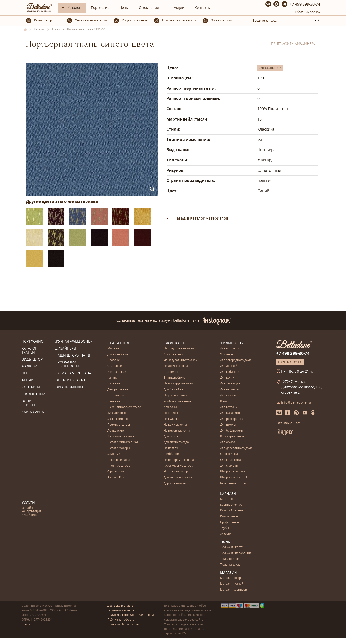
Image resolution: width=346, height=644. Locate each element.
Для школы (228, 425)
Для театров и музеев (179, 478)
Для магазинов (231, 413)
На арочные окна (176, 366)
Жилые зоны (232, 343)
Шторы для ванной (234, 478)
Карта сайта (33, 412)
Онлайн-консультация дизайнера (32, 511)
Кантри (113, 378)
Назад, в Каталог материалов (201, 218)
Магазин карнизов (233, 590)
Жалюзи (29, 366)
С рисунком (116, 472)
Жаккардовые (117, 413)
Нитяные (114, 384)
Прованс (114, 360)
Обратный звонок (307, 12)
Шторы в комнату (232, 472)
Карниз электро (231, 505)
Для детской (229, 366)
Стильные (115, 366)
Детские (226, 534)
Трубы (224, 528)
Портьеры (171, 413)
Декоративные (118, 390)
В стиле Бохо (116, 478)
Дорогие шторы (175, 483)
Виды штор (32, 360)
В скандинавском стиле (124, 407)
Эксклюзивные (118, 419)
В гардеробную (174, 378)
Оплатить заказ (70, 380)
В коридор (171, 372)
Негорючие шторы (177, 472)
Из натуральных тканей (181, 360)
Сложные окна (230, 460)
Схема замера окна (73, 373)
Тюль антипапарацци (236, 553)
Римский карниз (232, 511)
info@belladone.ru (296, 402)
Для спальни (229, 466)
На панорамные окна (179, 460)
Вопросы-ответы (31, 403)
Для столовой (230, 395)
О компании (149, 8)
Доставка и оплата (120, 606)
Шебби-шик (172, 454)
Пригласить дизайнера (293, 44)
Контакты (203, 8)
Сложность (174, 343)
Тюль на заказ (230, 565)
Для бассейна (173, 390)
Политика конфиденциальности (131, 615)
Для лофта (171, 437)
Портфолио (100, 8)
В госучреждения (232, 437)
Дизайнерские (118, 354)
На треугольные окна (179, 348)
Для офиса (228, 442)
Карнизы (228, 494)
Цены (124, 8)
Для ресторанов (231, 419)
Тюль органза (230, 559)
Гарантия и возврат (121, 610)
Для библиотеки (232, 431)
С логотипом (229, 454)
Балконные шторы (233, 483)
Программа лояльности (67, 364)
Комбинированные (177, 401)
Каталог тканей (29, 351)
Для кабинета (230, 372)
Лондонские (116, 431)
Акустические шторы (179, 466)
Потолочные (116, 395)
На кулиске (171, 419)
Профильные (229, 522)
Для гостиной (230, 348)
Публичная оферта (121, 620)
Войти (26, 624)
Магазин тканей (232, 584)
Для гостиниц (230, 407)
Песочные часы (118, 460)
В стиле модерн (119, 448)
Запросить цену (270, 68)
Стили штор (119, 343)
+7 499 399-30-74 (305, 4)
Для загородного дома (236, 360)
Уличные (226, 354)
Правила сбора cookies (124, 624)
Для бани (170, 407)
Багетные (227, 499)
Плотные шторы (119, 466)
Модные (113, 348)
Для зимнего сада (176, 442)
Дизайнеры (66, 348)
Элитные (114, 454)
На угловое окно (175, 395)
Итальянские (117, 372)
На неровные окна (177, 431)
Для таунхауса (230, 384)
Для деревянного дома (236, 448)
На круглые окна (175, 425)
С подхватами (173, 354)
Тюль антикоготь (232, 547)
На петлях (171, 448)
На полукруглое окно (178, 384)
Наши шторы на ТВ (73, 355)
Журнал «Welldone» (74, 341)
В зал (224, 401)
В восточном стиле (121, 437)
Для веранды (229, 390)
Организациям (69, 387)
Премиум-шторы (119, 425)
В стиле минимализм (123, 442)
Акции (179, 8)
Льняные (114, 401)
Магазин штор (230, 578)
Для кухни (227, 378)
